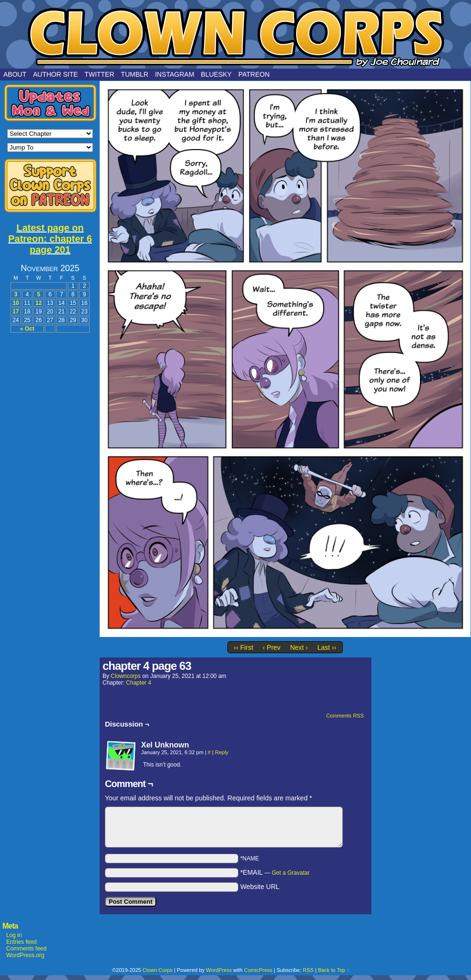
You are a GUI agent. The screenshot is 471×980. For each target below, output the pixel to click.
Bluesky (216, 74)
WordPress (219, 970)
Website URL (260, 887)
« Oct (27, 329)
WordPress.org (25, 955)
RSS (308, 970)
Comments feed (26, 949)
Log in (14, 935)
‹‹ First (244, 647)
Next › (299, 647)
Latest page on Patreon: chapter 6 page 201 (50, 239)
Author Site (55, 74)
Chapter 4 (138, 683)
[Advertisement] (50, 482)
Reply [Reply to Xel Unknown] (222, 752)
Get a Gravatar (291, 873)
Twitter (99, 74)
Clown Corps (235, 37)
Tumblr (135, 74)
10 (15, 303)
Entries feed (21, 942)
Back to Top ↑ (334, 970)
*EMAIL (275, 872)
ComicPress (258, 970)
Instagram (174, 74)
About (15, 74)
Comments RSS (345, 716)
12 (38, 303)
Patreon (254, 74)
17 (15, 312)
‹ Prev (271, 647)
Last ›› (327, 647)
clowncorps (126, 676)
